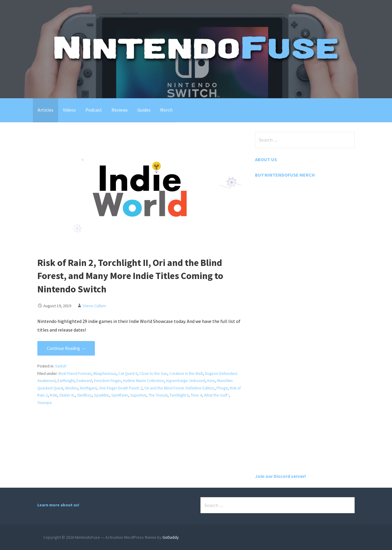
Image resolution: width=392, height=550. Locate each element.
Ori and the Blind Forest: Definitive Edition (180, 388)
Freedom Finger (108, 381)
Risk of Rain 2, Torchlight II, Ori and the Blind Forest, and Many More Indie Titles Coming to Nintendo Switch (130, 276)
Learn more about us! (58, 505)
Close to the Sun (153, 374)
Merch (166, 110)
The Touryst (163, 395)
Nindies (72, 388)
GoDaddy (171, 537)
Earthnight (66, 381)
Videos (69, 110)
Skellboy (90, 395)
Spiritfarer (125, 395)
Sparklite (107, 395)
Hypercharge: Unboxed (186, 381)
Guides (144, 110)
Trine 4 (202, 395)
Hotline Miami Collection (144, 381)
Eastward (85, 381)
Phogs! (222, 388)
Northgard (89, 388)
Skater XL (72, 395)
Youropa (44, 403)
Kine (211, 381)
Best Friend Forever (75, 374)
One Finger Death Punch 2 (121, 388)
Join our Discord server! (281, 476)
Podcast (94, 110)
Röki (58, 395)
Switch (61, 366)
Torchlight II (184, 395)
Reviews (120, 110)
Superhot (144, 395)
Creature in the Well (186, 374)
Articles (46, 110)
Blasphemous (105, 374)
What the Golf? (222, 395)
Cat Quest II (128, 374)
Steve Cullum (94, 306)
